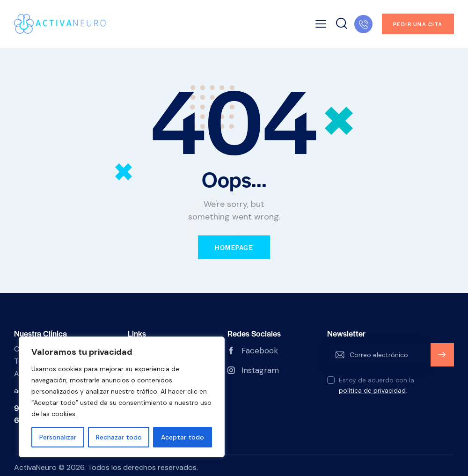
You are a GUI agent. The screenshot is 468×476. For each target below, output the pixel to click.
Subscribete (442, 359)
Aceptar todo (183, 437)
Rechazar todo (119, 437)
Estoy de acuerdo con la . (377, 385)
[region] (122, 397)
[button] (321, 24)
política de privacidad (372, 391)
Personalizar (58, 437)
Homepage (234, 247)
